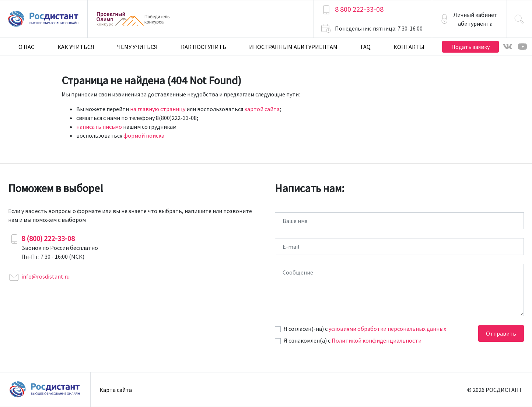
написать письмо (99, 127)
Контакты (409, 47)
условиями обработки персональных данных (387, 329)
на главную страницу (158, 109)
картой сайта (262, 109)
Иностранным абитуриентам (293, 47)
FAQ (366, 47)
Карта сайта (116, 390)
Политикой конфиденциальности (377, 340)
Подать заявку (470, 47)
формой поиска (144, 135)
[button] (469, 19)
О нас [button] (26, 47)
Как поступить (204, 47)
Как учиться (76, 47)
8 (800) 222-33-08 (48, 238)
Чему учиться (137, 47)
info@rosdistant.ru (45, 276)
